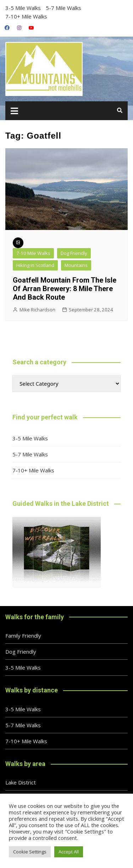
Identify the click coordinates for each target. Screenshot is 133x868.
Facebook (7, 28)
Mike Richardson (37, 310)
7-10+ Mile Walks (26, 16)
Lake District (21, 782)
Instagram (19, 28)
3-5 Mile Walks (23, 8)
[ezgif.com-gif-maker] (57, 552)
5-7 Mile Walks (63, 8)
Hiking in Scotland (35, 265)
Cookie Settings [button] (30, 852)
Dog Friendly (74, 253)
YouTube (31, 28)
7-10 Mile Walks (33, 253)
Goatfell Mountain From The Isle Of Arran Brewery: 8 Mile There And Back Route (65, 289)
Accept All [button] (69, 852)
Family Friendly (23, 636)
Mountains (76, 265)
